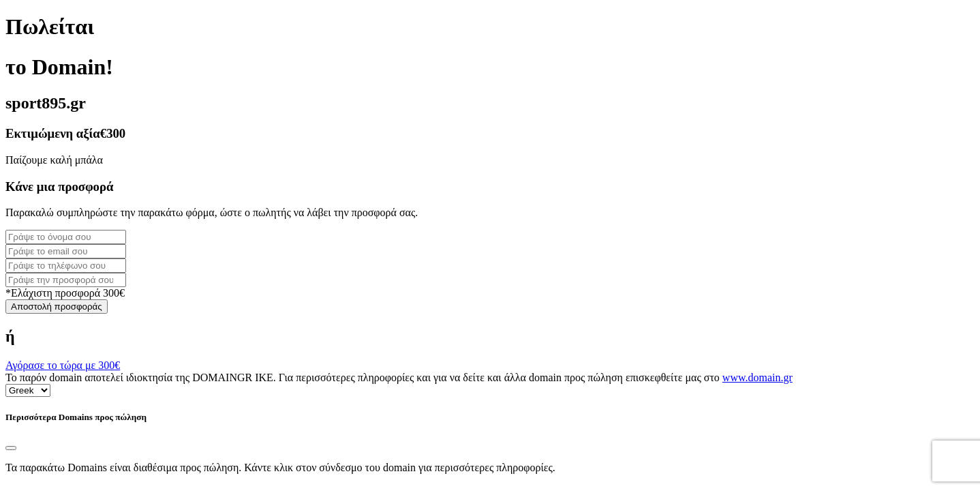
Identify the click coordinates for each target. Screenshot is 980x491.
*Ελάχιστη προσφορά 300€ (65, 293)
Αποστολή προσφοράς (57, 307)
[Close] (11, 448)
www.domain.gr (757, 377)
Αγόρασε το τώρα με (63, 365)
